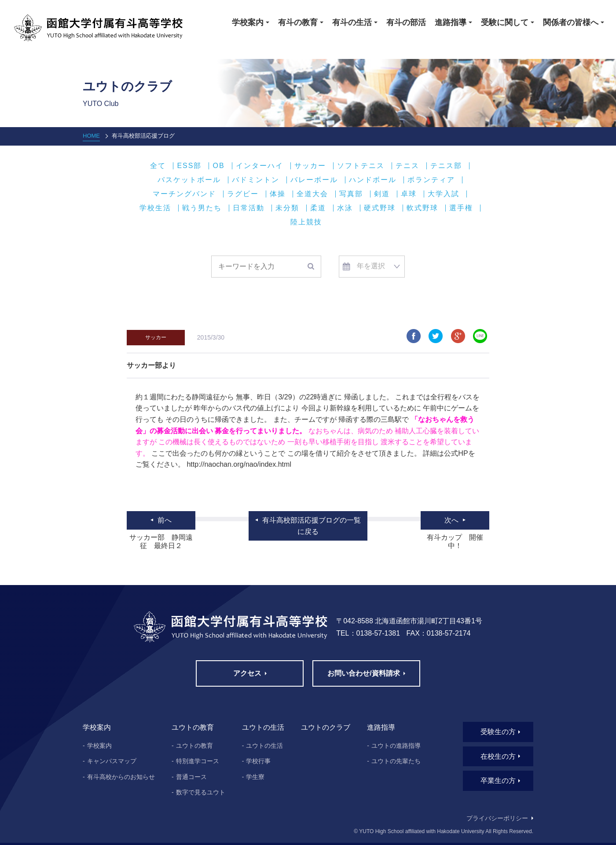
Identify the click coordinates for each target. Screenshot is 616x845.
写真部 (351, 194)
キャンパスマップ (112, 761)
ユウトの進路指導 (396, 746)
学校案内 (99, 746)
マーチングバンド (184, 194)
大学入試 (444, 194)
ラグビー (243, 194)
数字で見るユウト (201, 792)
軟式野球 (422, 208)
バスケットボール (189, 180)
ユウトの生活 (264, 746)
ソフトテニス (361, 166)
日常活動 (249, 208)
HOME (91, 136)
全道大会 (312, 194)
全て (158, 166)
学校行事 (258, 761)
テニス (407, 166)
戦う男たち (202, 208)
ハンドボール (373, 180)
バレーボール (314, 180)
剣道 (382, 194)
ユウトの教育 (194, 746)
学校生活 (155, 208)
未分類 (287, 208)
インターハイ (260, 166)
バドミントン (256, 180)
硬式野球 (380, 208)
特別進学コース (198, 761)
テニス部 (446, 166)
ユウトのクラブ (326, 727)
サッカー (310, 166)
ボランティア (431, 180)
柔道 (318, 208)
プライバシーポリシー (497, 818)
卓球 (409, 194)
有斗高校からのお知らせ (121, 777)
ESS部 (189, 166)
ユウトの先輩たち (396, 761)
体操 (278, 194)
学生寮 (255, 777)
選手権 (461, 208)
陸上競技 (306, 222)
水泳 (345, 208)
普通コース (191, 777)
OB (218, 166)
